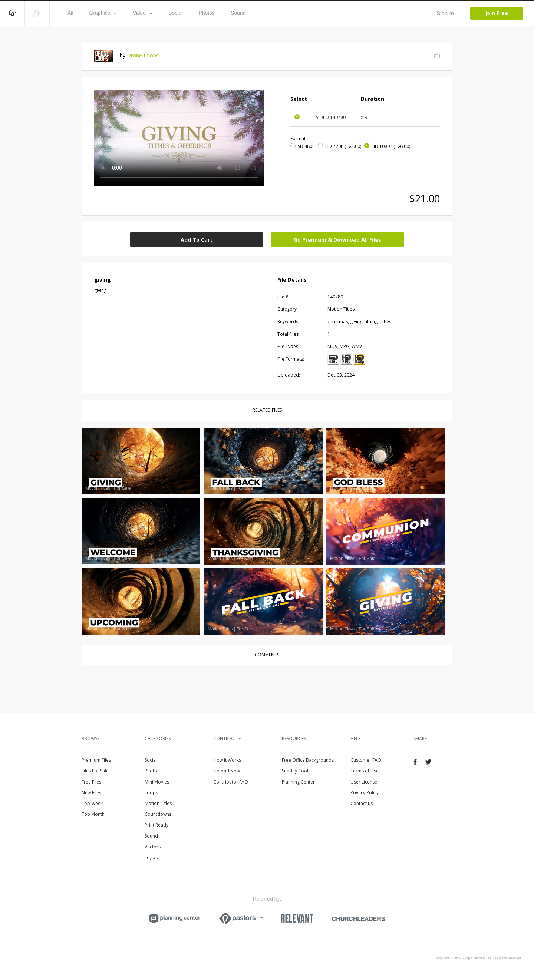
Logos (151, 857)
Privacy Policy (365, 793)
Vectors (153, 847)
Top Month (93, 814)
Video (143, 13)
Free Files (91, 782)
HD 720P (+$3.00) (343, 146)
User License (364, 782)
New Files (91, 793)
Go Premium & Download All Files (337, 240)
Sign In (445, 13)
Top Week (92, 803)
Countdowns (158, 814)
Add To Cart (197, 240)
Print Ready (156, 825)
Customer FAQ (366, 760)
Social (175, 13)
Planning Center (298, 782)
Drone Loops (143, 55)
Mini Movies (157, 782)
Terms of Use (365, 771)
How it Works (227, 760)
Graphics (103, 13)
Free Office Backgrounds (308, 760)
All (70, 13)
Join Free (497, 13)
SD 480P (306, 146)
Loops (151, 793)
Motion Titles (158, 803)
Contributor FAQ (231, 782)
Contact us (362, 803)
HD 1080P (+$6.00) (391, 146)
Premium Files (96, 760)
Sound (238, 13)
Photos (207, 13)
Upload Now (227, 771)
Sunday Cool (295, 771)
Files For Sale (95, 771)
